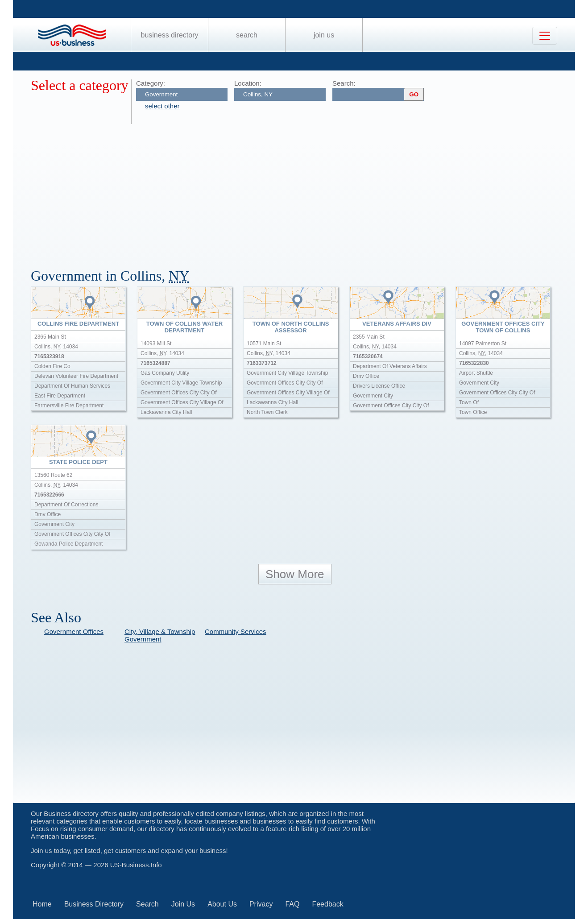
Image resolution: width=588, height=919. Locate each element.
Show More (295, 574)
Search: (344, 83)
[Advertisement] (298, 191)
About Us (222, 904)
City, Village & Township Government (160, 635)
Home (42, 904)
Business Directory (170, 35)
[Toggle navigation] (545, 36)
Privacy (261, 904)
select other (162, 106)
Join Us (324, 35)
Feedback (327, 904)
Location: (248, 83)
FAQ (292, 904)
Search (247, 35)
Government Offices (74, 631)
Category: (151, 83)
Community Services (236, 631)
